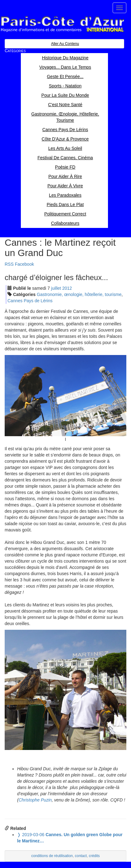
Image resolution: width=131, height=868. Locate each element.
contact (81, 856)
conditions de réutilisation (52, 856)
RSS (9, 264)
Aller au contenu (65, 44)
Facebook (24, 264)
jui (56, 288)
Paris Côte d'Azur (62, 24)
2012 (67, 288)
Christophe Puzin (35, 800)
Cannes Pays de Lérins (30, 301)
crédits (94, 856)
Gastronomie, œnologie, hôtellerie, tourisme (79, 294)
